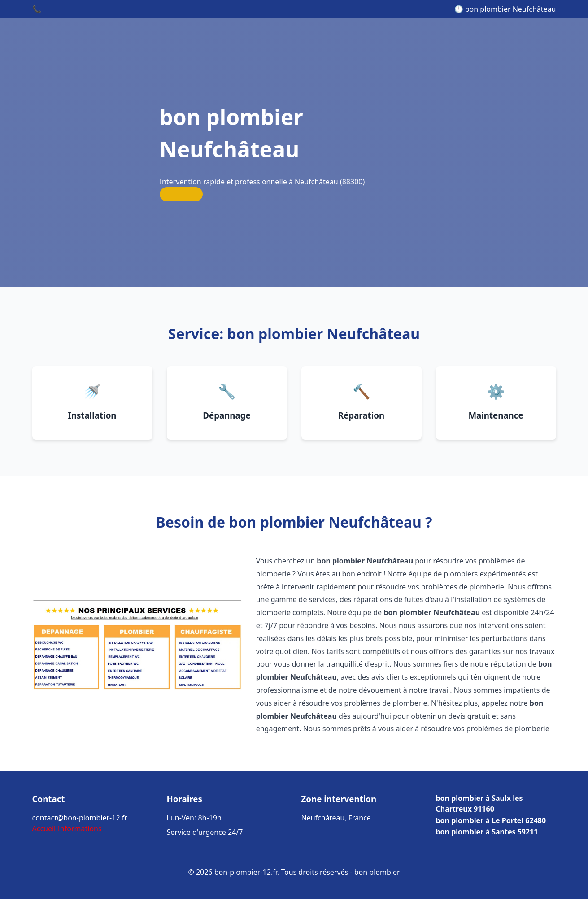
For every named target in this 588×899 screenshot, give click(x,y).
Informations (79, 829)
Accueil (44, 829)
